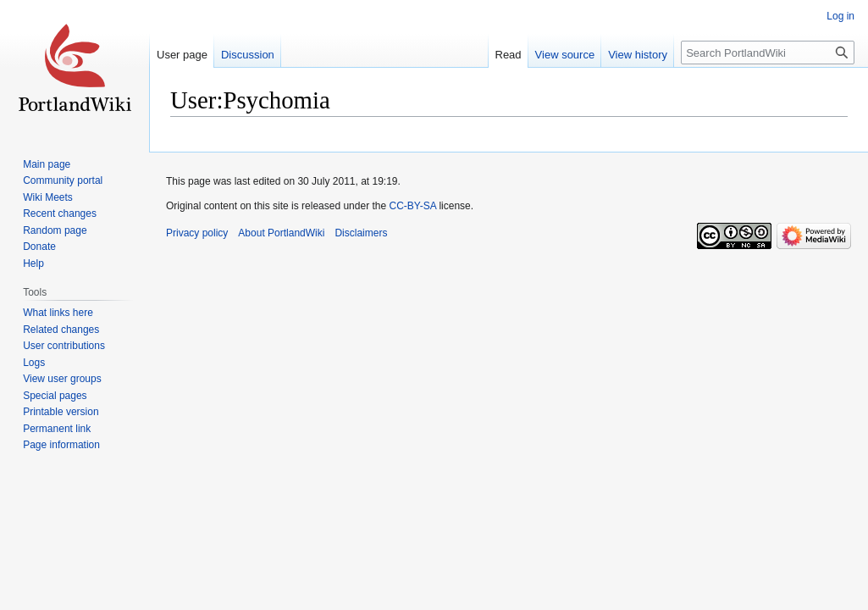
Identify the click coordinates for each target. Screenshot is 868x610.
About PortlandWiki (281, 233)
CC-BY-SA (412, 206)
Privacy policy (197, 233)
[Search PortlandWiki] (768, 53)
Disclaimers (361, 233)
